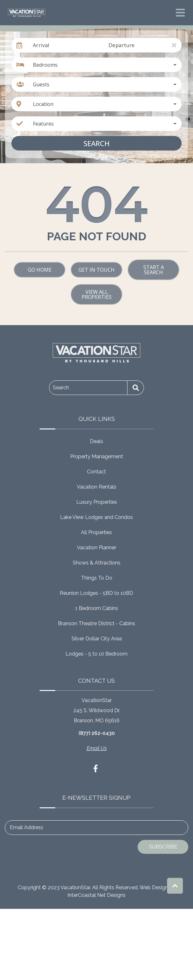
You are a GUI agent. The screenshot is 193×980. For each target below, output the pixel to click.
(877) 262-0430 (97, 733)
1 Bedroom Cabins (97, 608)
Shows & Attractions (97, 563)
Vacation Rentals (97, 487)
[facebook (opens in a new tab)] (96, 768)
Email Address (27, 827)
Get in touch (96, 270)
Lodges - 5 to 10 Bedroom (96, 654)
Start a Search (154, 270)
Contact (96, 472)
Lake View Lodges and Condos (96, 517)
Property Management (97, 456)
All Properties (96, 532)
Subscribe (163, 847)
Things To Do (97, 578)
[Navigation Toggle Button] (180, 13)
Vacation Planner (96, 548)
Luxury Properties (97, 502)
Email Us (97, 748)
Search (96, 143)
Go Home (40, 270)
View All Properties (97, 294)
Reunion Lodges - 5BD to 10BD (96, 593)
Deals (96, 441)
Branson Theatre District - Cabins (96, 623)
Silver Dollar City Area (97, 639)
